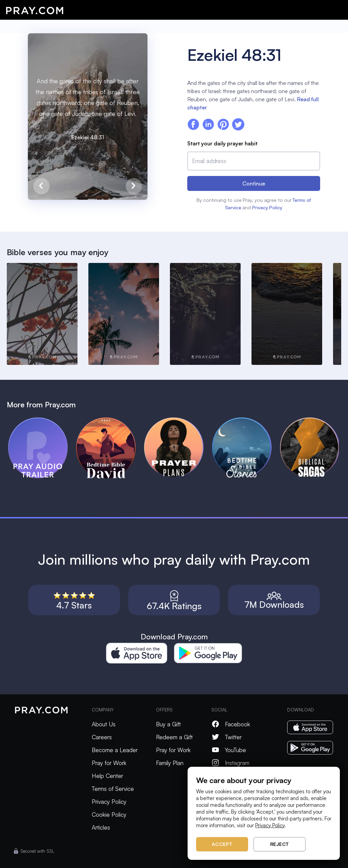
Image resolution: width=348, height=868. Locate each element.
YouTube (229, 750)
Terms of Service (113, 789)
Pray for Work (109, 763)
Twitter (227, 737)
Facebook (231, 724)
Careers (102, 737)
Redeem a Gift (174, 737)
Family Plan (170, 763)
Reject (280, 844)
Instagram (230, 763)
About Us (104, 724)
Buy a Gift (168, 724)
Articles (101, 827)
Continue (254, 183)
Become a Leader (115, 750)
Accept (222, 844)
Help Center (107, 776)
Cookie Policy (109, 814)
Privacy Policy (267, 207)
